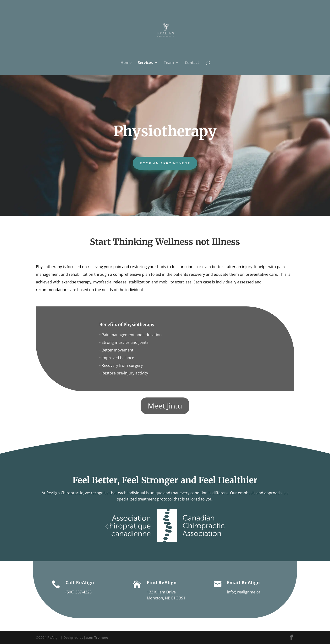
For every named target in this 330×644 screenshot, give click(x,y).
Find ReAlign (162, 582)
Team (169, 63)
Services (145, 63)
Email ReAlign (243, 582)
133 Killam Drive (161, 592)
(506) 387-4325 (79, 592)
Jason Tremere (96, 637)
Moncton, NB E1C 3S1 (166, 598)
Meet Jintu (165, 406)
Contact (192, 63)
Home (126, 63)
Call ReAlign (80, 582)
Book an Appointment (165, 163)
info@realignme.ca (244, 592)
